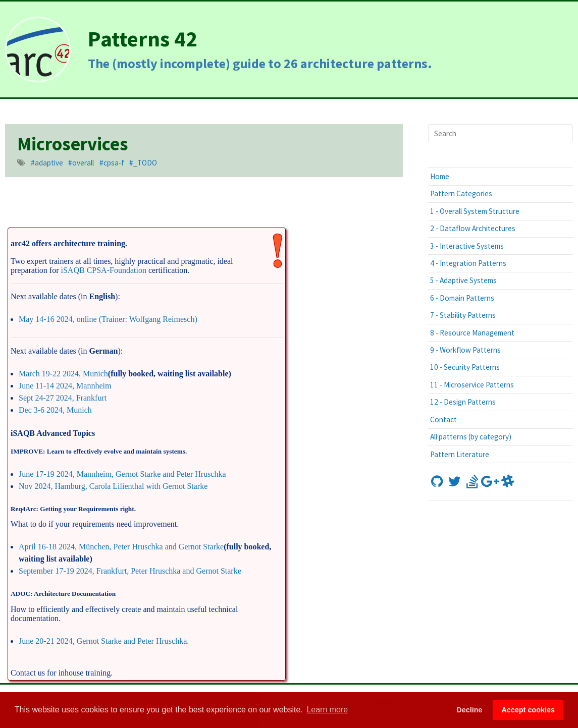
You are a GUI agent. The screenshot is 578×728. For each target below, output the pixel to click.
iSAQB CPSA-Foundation (104, 270)
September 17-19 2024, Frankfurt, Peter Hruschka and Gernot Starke (130, 571)
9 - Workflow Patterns (465, 350)
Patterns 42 (143, 39)
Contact (443, 419)
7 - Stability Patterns (463, 315)
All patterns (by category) (471, 437)
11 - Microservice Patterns (472, 385)
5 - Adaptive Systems (463, 280)
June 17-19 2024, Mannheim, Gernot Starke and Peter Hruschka (122, 474)
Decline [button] (469, 710)
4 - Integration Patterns (468, 263)
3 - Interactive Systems (467, 246)
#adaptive (47, 163)
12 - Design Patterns (463, 402)
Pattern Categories (461, 193)
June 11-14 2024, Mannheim (65, 386)
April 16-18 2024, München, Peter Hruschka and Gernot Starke (121, 547)
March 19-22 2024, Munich (63, 374)
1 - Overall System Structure (475, 211)
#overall (81, 163)
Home (440, 176)
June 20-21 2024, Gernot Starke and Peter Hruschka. (104, 641)
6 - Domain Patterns (462, 298)
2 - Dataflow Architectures (473, 228)
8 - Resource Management (472, 333)
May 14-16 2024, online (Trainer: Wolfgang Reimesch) (108, 319)
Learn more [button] (327, 710)
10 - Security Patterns (465, 367)
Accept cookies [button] (528, 710)
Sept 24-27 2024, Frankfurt (63, 398)
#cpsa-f (112, 163)
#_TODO (143, 163)
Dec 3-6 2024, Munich (55, 410)
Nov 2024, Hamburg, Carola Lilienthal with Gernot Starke (113, 486)
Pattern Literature (460, 454)
